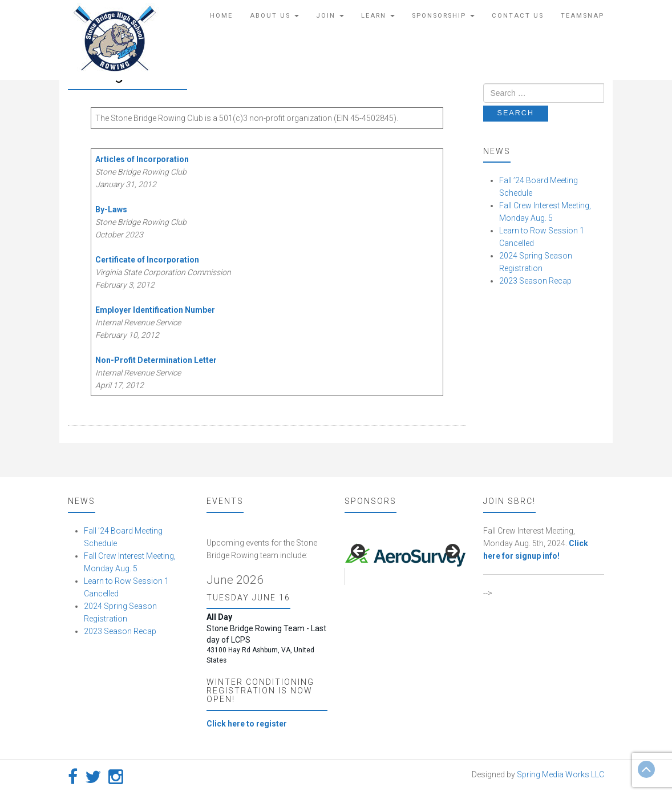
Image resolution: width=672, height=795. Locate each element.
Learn (378, 16)
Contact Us (518, 16)
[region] (405, 555)
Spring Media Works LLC (560, 774)
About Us (274, 16)
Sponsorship (443, 16)
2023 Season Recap (535, 281)
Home (221, 16)
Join (330, 16)
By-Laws (111, 209)
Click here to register (247, 724)
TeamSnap (582, 16)
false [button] (359, 552)
